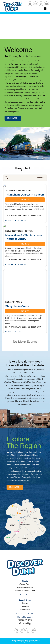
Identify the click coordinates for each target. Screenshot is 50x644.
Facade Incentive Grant (25, 591)
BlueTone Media (31, 642)
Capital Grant (25, 584)
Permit (25, 603)
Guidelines (25, 606)
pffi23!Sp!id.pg (25, 623)
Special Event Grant (25, 587)
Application (25, 610)
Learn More (13, 118)
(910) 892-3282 (25, 620)
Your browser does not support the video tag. (25, 27)
